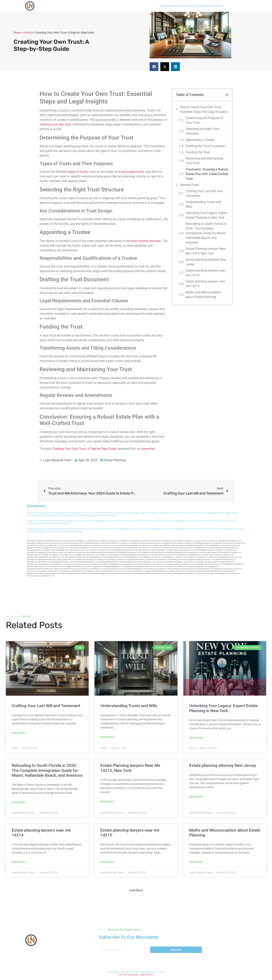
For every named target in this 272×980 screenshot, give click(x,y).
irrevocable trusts (132, 172)
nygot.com (56, 574)
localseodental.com (194, 555)
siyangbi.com (69, 567)
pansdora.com (87, 569)
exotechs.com (58, 543)
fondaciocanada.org (174, 564)
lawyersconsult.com (128, 574)
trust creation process (146, 241)
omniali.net (166, 546)
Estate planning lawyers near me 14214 (205, 273)
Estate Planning (115, 460)
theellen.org (126, 555)
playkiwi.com (150, 564)
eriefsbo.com (80, 567)
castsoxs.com (207, 555)
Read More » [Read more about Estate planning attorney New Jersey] (197, 797)
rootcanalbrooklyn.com (134, 557)
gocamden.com (63, 550)
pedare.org (138, 541)
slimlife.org (183, 546)
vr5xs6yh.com (218, 555)
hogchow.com (236, 541)
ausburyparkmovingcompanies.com (221, 562)
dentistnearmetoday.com (112, 543)
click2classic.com (189, 564)
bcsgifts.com (72, 553)
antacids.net (74, 548)
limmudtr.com (98, 569)
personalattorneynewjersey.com (187, 541)
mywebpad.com (85, 548)
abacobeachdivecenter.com (81, 546)
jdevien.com (136, 555)
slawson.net (68, 543)
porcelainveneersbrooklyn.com (153, 543)
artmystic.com (161, 574)
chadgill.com (82, 541)
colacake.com (161, 562)
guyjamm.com (171, 543)
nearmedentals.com (46, 564)
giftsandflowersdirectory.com (230, 557)
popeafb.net (114, 553)
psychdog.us (112, 560)
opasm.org (228, 569)
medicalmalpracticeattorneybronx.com (223, 548)
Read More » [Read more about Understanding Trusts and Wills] (108, 737)
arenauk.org (157, 546)
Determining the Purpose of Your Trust (204, 120)
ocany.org (170, 574)
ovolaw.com (163, 569)
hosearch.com (161, 564)
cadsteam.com (105, 555)
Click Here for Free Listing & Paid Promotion (192, 6)
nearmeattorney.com (159, 553)
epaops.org (202, 571)
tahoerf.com (240, 543)
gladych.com (203, 546)
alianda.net (41, 541)
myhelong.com (213, 567)
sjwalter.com (236, 553)
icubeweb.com (97, 564)
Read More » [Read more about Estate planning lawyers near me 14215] (108, 862)
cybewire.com (213, 557)
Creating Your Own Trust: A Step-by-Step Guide (84, 449)
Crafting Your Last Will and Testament (204, 193)
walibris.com (58, 569)
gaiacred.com (100, 567)
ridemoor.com (229, 555)
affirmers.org (141, 571)
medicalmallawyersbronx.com (207, 550)
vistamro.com (87, 574)
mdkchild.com (92, 541)
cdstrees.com (234, 574)
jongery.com (210, 543)
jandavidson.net (33, 574)
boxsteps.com (92, 560)
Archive (28, 32)
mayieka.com (230, 543)
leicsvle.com (101, 571)
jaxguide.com (43, 553)
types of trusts (78, 172)
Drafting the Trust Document (205, 146)
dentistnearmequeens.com (177, 553)
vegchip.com (115, 541)
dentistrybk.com (154, 560)
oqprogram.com (224, 541)
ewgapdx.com (116, 555)
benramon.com (80, 571)
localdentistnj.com (127, 541)
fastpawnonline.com (97, 557)
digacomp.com (54, 546)
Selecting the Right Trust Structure (202, 131)
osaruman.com (32, 553)
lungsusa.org (108, 569)
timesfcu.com (181, 557)
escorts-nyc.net (59, 557)
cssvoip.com (62, 553)
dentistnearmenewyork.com (49, 560)
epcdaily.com (170, 557)
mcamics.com (84, 550)
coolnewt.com (122, 571)
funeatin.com (172, 567)
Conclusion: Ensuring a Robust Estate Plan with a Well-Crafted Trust (207, 174)
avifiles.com (107, 564)
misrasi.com (156, 548)
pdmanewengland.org (100, 574)
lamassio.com (32, 571)
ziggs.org (64, 574)
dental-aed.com (202, 548)
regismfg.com (128, 564)
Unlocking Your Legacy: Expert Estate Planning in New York (206, 215)
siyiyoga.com (192, 567)
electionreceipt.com (206, 569)
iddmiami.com (224, 574)
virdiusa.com (105, 550)
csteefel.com (213, 541)
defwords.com (51, 550)
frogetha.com (220, 543)
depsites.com (219, 569)
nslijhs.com (236, 546)
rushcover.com (148, 541)
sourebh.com (227, 546)
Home (17, 32)
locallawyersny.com (57, 567)
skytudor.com (43, 546)
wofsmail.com (46, 555)
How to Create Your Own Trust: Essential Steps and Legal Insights (204, 109)
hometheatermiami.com (216, 571)
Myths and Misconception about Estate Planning (204, 295)
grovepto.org (140, 574)
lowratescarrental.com (223, 553)
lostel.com (31, 576)
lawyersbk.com (192, 557)
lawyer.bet (148, 449)
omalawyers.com (69, 555)
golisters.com (118, 569)
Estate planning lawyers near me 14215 (205, 284)
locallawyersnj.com (168, 548)
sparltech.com (48, 576)
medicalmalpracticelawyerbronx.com (124, 550)
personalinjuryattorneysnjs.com (77, 557)
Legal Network (147, 975)
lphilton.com (232, 550)
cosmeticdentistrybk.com (92, 543)
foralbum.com (122, 560)
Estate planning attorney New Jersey (206, 262)
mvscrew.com (97, 548)
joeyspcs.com (70, 564)
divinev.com (143, 550)
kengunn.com (77, 543)
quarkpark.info (180, 574)
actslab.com (181, 543)
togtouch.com (159, 557)
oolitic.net (174, 546)
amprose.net (74, 550)
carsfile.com (192, 562)
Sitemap (123, 975)
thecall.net (53, 553)
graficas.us (203, 541)
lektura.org (41, 548)
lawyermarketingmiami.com (158, 550)
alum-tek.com (181, 548)
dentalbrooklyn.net (34, 555)
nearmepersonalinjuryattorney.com (40, 569)
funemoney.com (68, 571)
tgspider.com (32, 548)
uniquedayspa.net (74, 574)
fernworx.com (109, 546)
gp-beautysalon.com (68, 560)
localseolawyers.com (196, 553)
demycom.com (51, 548)
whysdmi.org (209, 553)
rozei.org (118, 546)
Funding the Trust (198, 152)
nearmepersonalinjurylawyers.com (182, 550)
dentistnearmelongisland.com (108, 562)
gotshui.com (120, 548)
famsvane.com (32, 562)
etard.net (67, 569)
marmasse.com (212, 574)
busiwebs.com (111, 571)
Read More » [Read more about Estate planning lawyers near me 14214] (19, 862)
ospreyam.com (63, 548)
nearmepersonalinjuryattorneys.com (209, 564)
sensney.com (137, 543)
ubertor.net (191, 548)
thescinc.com (126, 543)
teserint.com (90, 567)
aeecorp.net (31, 541)
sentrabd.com (192, 546)
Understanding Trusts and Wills (203, 204)
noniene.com (136, 546)
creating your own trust (55, 124)
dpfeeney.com (32, 564)
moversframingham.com (128, 562)
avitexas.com (171, 555)
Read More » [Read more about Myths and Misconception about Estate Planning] (197, 862)
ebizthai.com (182, 555)
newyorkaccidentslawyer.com (135, 569)
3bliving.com (102, 560)
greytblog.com (152, 569)
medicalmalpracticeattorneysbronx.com (183, 569)
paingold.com (191, 574)
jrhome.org (132, 571)
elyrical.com (65, 546)
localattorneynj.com (162, 571)
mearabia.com (148, 557)
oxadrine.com (81, 560)
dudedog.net (200, 543)
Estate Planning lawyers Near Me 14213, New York (206, 251)
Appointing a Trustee (200, 140)
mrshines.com (146, 553)
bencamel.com (139, 564)
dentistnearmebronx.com (36, 550)
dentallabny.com (44, 562)
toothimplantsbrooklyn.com (115, 557)
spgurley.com (57, 555)
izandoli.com (91, 571)
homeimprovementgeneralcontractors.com (140, 567)
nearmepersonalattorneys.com (63, 562)
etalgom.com (81, 555)
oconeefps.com (104, 541)
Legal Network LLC (151, 972)
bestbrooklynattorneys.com (130, 553)
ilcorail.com (185, 560)
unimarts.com (146, 548)
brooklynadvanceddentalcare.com (40, 557)
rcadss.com (237, 569)
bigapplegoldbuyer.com (115, 567)
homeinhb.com (59, 564)
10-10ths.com (159, 541)
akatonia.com (175, 560)
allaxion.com (223, 550)
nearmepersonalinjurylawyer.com (39, 543)
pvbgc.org (150, 571)
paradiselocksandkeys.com (177, 562)
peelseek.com (230, 571)
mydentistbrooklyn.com (146, 562)
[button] (154, 67)
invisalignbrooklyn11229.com (233, 564)
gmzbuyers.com (93, 555)
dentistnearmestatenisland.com (98, 553)
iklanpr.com (190, 543)
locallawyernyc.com (83, 564)
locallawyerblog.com (133, 548)
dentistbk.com (117, 564)
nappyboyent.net (45, 574)
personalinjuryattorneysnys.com (50, 571)
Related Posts (189, 185)
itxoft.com (39, 576)
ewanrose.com (114, 574)
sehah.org (174, 571)
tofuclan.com (162, 567)
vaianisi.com (203, 557)
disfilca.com (150, 574)
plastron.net (81, 553)
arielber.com (165, 560)
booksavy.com (146, 555)
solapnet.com (202, 562)
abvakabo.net (169, 541)
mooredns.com (32, 560)
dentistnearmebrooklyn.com (226, 560)
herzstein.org (126, 546)
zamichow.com (97, 546)
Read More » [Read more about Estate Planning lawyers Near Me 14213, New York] (108, 802)
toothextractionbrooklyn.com (38, 567)
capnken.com (72, 541)
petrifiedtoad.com (215, 546)
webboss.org (95, 550)
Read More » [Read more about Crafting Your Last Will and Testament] (19, 733)
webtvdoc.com (147, 546)
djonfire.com (193, 571)
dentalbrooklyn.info (159, 555)
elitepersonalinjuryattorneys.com (202, 560)
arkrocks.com (76, 569)
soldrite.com (182, 567)
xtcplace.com (183, 571)
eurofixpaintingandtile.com (138, 560)
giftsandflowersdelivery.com (56, 541)
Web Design (134, 975)
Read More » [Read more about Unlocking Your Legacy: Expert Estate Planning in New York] (197, 738)
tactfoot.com (201, 574)
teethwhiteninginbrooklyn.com (86, 562)
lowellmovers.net (109, 548)
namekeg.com (32, 546)
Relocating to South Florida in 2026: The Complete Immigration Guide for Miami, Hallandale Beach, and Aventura (206, 233)
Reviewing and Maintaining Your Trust (204, 161)
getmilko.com (202, 567)
